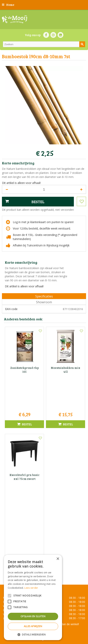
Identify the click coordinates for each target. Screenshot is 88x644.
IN (53, 35)
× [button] (58, 559)
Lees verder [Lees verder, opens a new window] (31, 588)
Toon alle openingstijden (44, 517)
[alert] (33, 597)
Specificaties (44, 296)
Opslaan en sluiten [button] (33, 616)
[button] (33, 634)
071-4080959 (45, 552)
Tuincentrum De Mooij (44, 540)
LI (60, 35)
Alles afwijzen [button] (33, 626)
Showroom (44, 302)
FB (46, 35)
